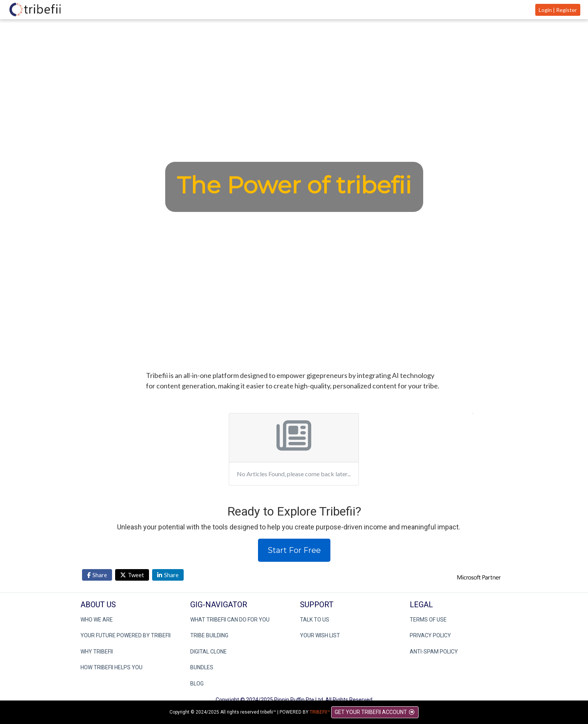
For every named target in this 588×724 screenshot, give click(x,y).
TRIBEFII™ (320, 712)
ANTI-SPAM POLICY (434, 652)
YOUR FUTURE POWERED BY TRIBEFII (126, 635)
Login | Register (558, 10)
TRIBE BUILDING (209, 635)
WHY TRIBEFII (97, 652)
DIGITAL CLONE (209, 652)
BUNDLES (202, 667)
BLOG (197, 684)
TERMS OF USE (428, 620)
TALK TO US (315, 620)
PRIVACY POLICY (430, 635)
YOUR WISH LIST (320, 635)
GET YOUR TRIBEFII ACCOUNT (375, 712)
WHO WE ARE (97, 620)
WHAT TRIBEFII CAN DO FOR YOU (230, 620)
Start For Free (294, 550)
